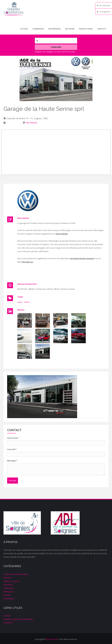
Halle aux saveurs (12, 581)
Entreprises (55, 29)
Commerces (38, 29)
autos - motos (23, 302)
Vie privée (8, 623)
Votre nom (13, 438)
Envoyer (13, 480)
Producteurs (86, 29)
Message (12, 461)
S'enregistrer (105, 12)
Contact (102, 29)
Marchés (7, 578)
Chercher (56, 47)
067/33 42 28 (13, 123)
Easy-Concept (52, 639)
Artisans (70, 29)
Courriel (12, 449)
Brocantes (8, 585)
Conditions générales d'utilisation (18, 619)
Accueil (24, 29)
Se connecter (105, 5)
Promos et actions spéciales (16, 574)
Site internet (32, 123)
